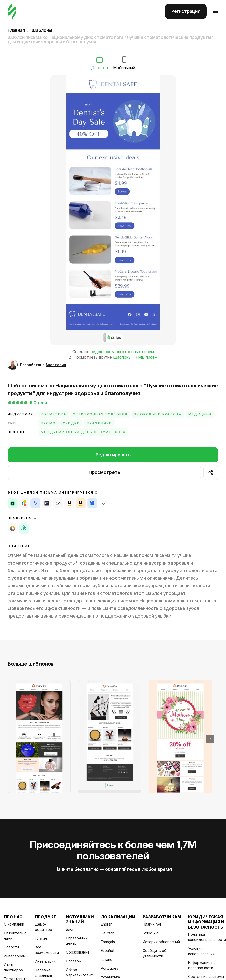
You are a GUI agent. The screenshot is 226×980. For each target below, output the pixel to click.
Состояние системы (206, 977)
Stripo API (151, 933)
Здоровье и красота (158, 414)
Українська (110, 977)
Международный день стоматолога (83, 432)
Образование (78, 952)
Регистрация (186, 11)
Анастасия (56, 365)
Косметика (54, 414)
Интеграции (45, 961)
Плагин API (152, 924)
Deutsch (108, 933)
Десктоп (100, 64)
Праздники (100, 423)
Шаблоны (42, 30)
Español (107, 951)
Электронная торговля (100, 414)
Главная (16, 30)
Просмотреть (104, 472)
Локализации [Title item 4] (118, 917)
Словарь (73, 961)
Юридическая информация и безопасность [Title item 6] (206, 922)
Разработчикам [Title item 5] (162, 917)
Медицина (200, 414)
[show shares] (211, 472)
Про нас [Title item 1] (13, 917)
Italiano (107, 959)
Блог (70, 929)
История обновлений (161, 942)
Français (108, 942)
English (107, 924)
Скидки (71, 423)
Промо (48, 423)
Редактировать (113, 455)
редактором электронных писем (122, 352)
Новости (11, 947)
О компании (14, 924)
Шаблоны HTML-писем (135, 357)
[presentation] (210, 739)
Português (109, 968)
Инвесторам (15, 956)
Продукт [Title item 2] (46, 917)
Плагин (41, 938)
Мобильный (124, 63)
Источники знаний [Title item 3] (80, 919)
